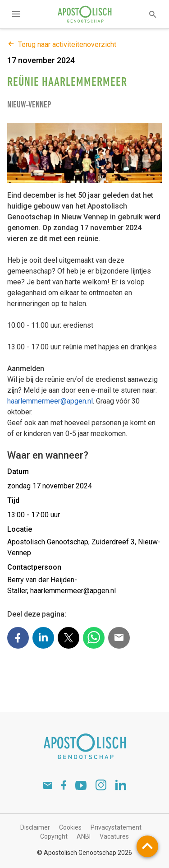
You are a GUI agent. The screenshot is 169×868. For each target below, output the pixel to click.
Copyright (54, 836)
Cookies (70, 827)
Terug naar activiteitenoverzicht (62, 44)
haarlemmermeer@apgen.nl (50, 401)
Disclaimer (35, 827)
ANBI (84, 836)
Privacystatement (116, 827)
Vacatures (114, 836)
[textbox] (147, 14)
